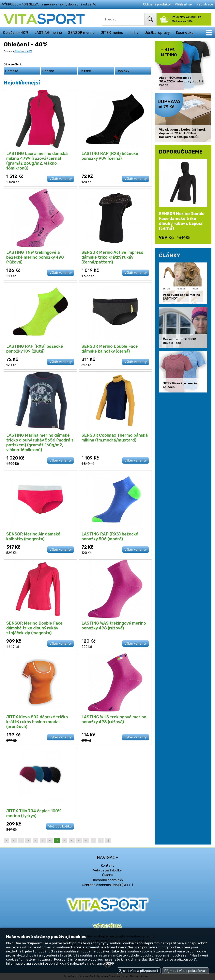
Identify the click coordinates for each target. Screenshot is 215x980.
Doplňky (123, 71)
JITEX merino (112, 33)
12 (93, 840)
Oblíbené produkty (157, 4)
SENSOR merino (81, 33)
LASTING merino (48, 33)
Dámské (12, 71)
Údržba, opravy (157, 33)
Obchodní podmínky (107, 880)
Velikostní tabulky (107, 870)
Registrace (205, 4)
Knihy (134, 33)
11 (86, 840)
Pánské (48, 71)
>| (108, 840)
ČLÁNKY (170, 255)
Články (107, 875)
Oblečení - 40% (16, 33)
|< (6, 840)
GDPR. (110, 963)
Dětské (85, 71)
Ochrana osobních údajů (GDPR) (107, 885)
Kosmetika (185, 33)
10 (79, 840)
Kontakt (107, 865)
